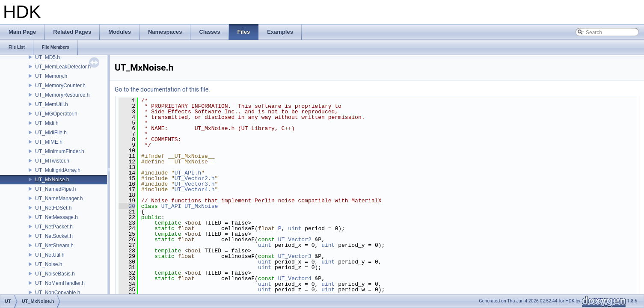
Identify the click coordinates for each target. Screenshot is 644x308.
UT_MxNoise (201, 206)
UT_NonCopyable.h (58, 293)
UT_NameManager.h (59, 198)
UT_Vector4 (295, 278)
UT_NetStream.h (54, 246)
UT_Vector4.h (195, 190)
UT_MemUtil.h (52, 104)
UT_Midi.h (47, 123)
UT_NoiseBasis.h (55, 274)
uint (295, 228)
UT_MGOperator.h (56, 114)
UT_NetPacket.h (54, 227)
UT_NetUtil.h (50, 255)
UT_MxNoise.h (52, 180)
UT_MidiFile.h (51, 133)
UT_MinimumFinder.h (60, 151)
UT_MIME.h (49, 142)
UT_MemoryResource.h (62, 95)
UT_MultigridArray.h (58, 170)
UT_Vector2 (295, 240)
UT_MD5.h (47, 57)
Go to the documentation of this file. (162, 89)
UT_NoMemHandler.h (60, 283)
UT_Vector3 (295, 256)
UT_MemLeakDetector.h (63, 67)
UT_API (171, 206)
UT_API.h (188, 173)
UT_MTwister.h (52, 161)
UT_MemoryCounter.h (60, 86)
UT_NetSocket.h (54, 236)
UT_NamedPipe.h (55, 189)
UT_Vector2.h (195, 178)
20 (127, 206)
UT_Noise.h (49, 264)
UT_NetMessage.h (56, 217)
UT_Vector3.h (195, 184)
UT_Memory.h (51, 76)
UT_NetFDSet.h (53, 208)
